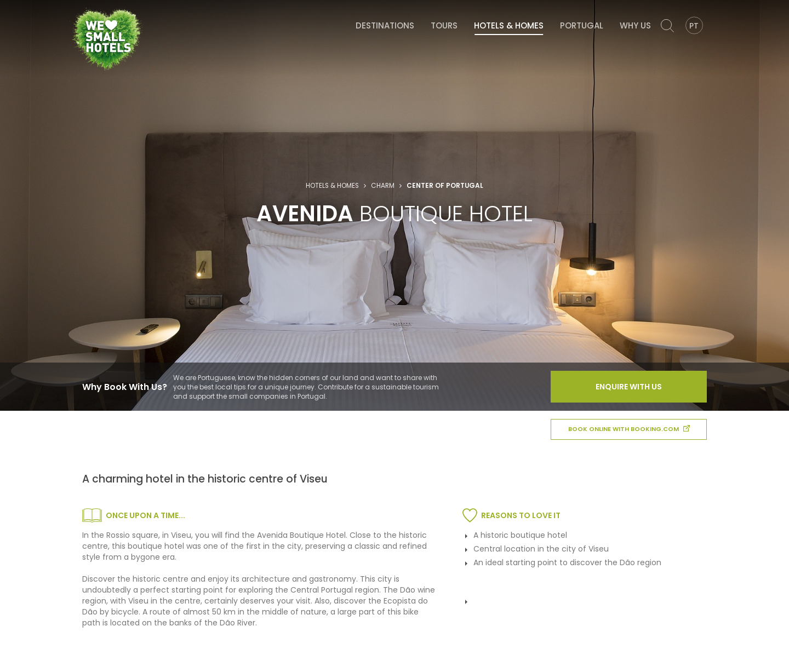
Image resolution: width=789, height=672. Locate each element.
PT (694, 26)
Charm (383, 186)
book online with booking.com (629, 429)
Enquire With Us (629, 387)
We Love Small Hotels (73, 5)
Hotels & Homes (509, 25)
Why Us (635, 25)
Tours (444, 25)
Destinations (385, 25)
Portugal (582, 25)
